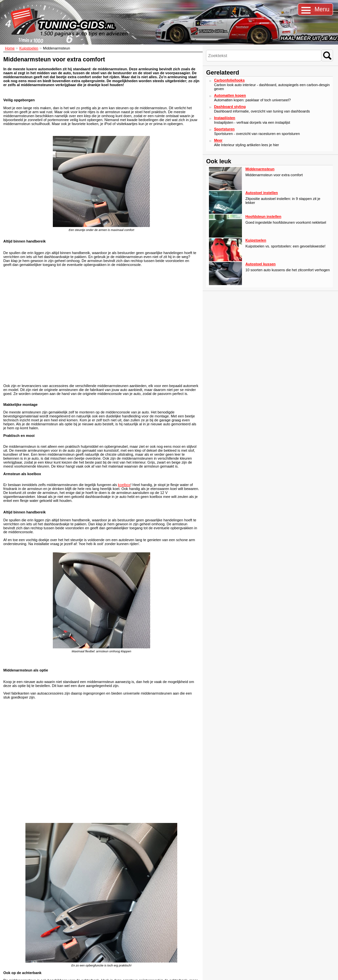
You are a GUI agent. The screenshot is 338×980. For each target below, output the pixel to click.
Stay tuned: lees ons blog (90, 940)
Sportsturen (224, 129)
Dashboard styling (230, 107)
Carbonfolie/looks (229, 80)
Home (10, 48)
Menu (322, 9)
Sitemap (6, 972)
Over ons (13, 944)
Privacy (12, 948)
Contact (12, 940)
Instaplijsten (224, 118)
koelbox (124, 485)
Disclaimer (36, 972)
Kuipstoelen (29, 48)
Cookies (20, 972)
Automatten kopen (230, 95)
